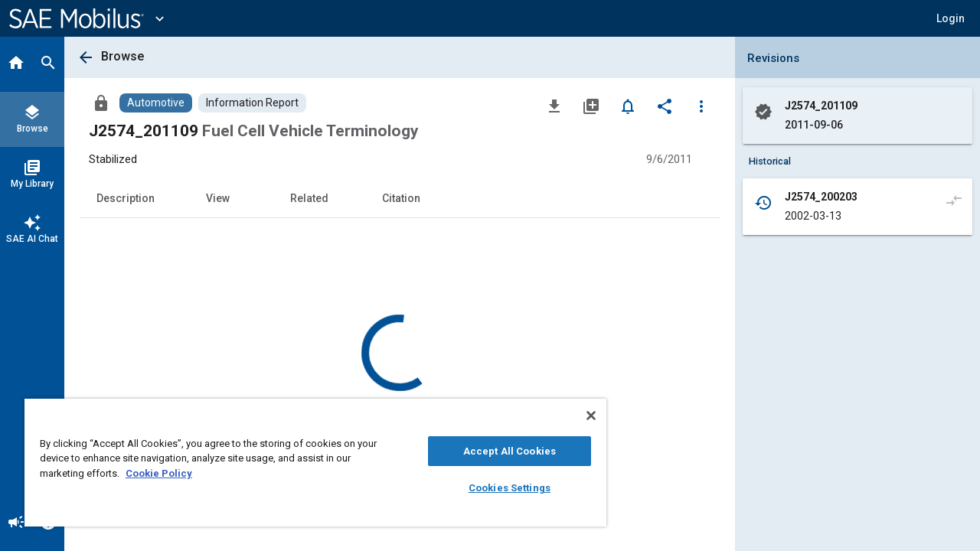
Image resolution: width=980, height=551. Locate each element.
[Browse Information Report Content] (252, 103)
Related (309, 198)
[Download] (554, 106)
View (218, 198)
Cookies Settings (498, 488)
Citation (401, 198)
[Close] (577, 416)
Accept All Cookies (498, 451)
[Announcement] (16, 523)
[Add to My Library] (591, 106)
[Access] (101, 103)
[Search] (48, 64)
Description (126, 198)
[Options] (701, 106)
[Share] (665, 106)
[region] (309, 463)
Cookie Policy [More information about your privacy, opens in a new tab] (159, 473)
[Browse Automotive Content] (156, 103)
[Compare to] (954, 200)
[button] (951, 18)
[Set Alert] (628, 106)
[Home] (16, 64)
